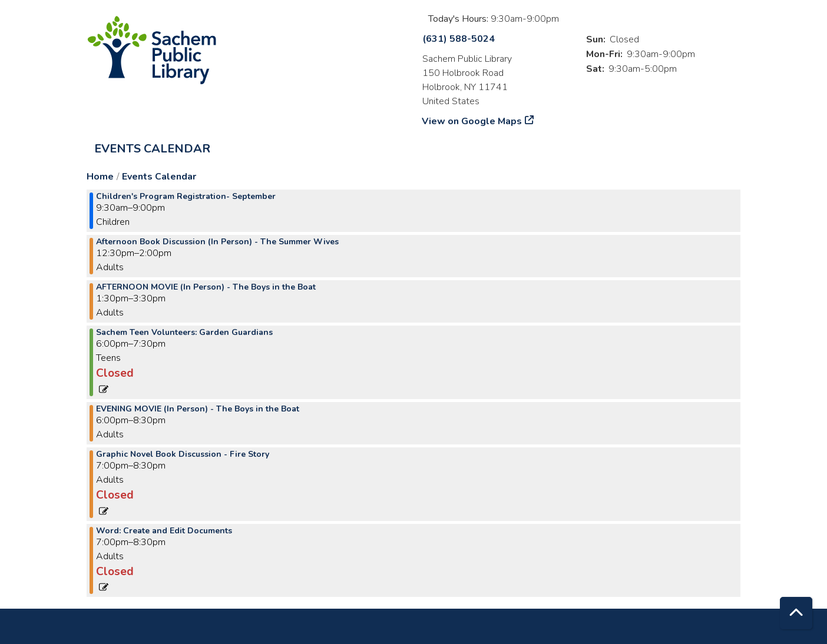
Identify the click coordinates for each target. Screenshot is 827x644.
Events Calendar (152, 149)
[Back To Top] (796, 613)
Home (100, 177)
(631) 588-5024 (459, 39)
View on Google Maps (472, 121)
